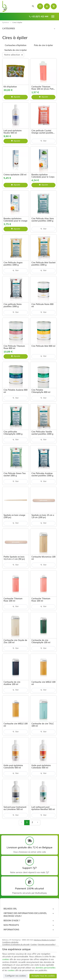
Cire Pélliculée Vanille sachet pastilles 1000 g (42, 433)
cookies (6, 960)
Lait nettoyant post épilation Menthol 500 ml (43, 808)
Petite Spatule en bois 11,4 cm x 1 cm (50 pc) (14, 558)
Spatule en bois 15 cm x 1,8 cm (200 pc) (43, 516)
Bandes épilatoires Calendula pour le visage (15, 220)
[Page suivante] (38, 823)
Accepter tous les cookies (43, 976)
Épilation (6, 23)
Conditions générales (10, 942)
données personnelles (45, 968)
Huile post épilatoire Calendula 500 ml (41, 767)
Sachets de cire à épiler (16, 50)
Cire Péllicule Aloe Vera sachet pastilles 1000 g (43, 220)
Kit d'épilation (10, 87)
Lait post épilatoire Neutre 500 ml (13, 132)
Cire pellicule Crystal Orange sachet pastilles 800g (43, 132)
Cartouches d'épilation (16, 46)
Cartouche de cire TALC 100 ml (43, 725)
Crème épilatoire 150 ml (15, 175)
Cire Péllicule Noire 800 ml (42, 306)
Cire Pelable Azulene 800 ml (15, 391)
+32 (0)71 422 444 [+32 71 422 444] (39, 17)
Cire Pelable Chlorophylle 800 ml (41, 391)
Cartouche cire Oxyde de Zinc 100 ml (15, 642)
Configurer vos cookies (15, 976)
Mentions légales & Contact (44, 940)
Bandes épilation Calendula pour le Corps (43, 176)
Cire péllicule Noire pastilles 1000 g (13, 306)
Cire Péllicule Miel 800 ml (43, 346)
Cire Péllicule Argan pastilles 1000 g (13, 264)
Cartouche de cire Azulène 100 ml (12, 683)
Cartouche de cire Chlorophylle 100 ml (41, 642)
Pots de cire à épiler (43, 46)
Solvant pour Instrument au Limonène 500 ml (15, 808)
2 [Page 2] (32, 823)
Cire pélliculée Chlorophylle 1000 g (13, 433)
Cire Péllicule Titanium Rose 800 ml (14, 347)
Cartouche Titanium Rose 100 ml (13, 600)
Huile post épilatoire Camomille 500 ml (13, 767)
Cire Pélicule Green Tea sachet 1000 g (15, 475)
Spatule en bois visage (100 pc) (14, 516)
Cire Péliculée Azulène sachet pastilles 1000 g (42, 475)
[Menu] (53, 17)
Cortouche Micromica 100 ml (43, 558)
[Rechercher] (33, 6)
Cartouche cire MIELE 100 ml (43, 683)
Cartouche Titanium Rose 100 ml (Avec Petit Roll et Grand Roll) (43, 88)
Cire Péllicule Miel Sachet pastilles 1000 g (43, 264)
